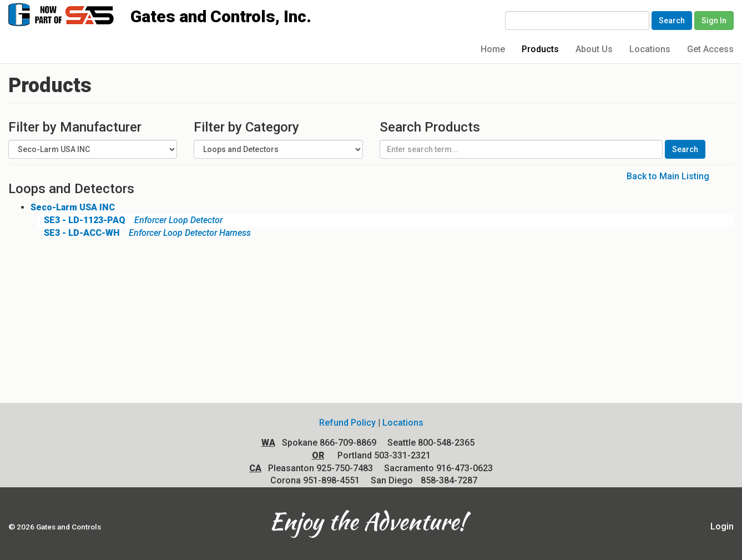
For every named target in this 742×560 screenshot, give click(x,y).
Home (493, 49)
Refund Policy (347, 423)
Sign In (714, 21)
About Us (594, 49)
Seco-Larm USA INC (73, 207)
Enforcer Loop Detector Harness (144, 233)
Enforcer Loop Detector (130, 220)
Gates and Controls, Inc (72, 14)
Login (722, 526)
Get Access (710, 49)
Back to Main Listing (668, 176)
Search (672, 21)
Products (540, 49)
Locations (650, 49)
